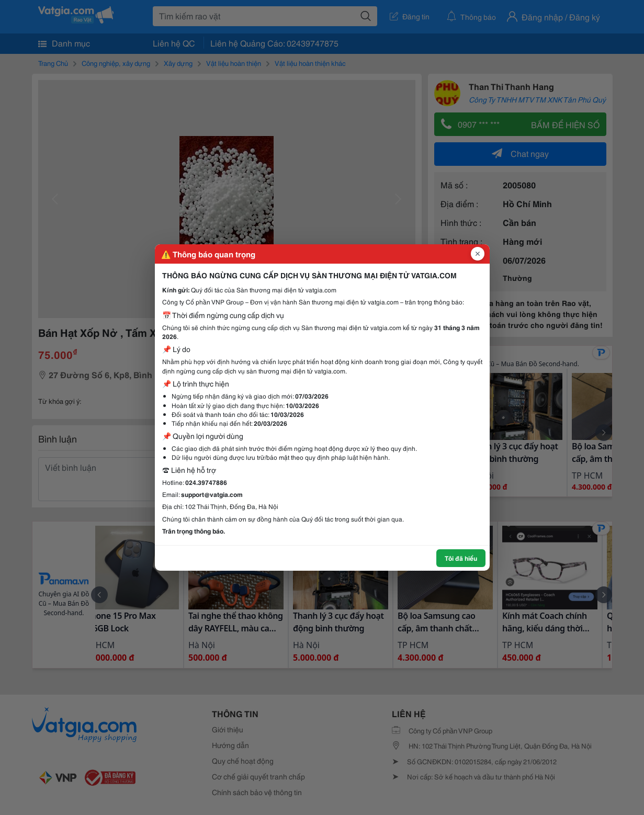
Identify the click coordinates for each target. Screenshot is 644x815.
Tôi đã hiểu (461, 558)
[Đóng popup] (478, 254)
